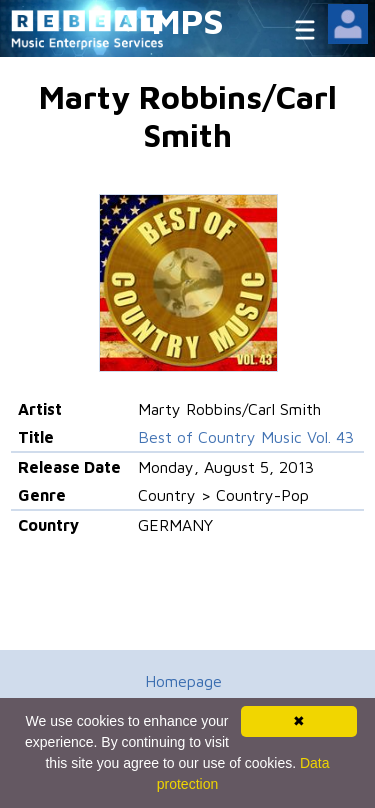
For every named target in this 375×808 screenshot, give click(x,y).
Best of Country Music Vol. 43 (246, 437)
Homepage (183, 681)
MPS (188, 20)
